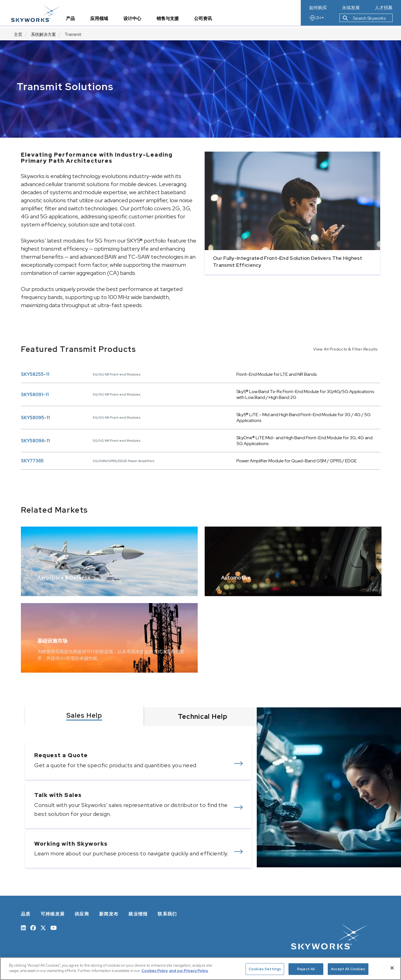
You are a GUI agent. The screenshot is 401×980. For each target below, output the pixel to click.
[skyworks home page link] (39, 14)
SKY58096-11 (35, 441)
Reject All (306, 969)
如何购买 (318, 8)
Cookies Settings (265, 969)
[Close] (392, 968)
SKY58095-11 (35, 418)
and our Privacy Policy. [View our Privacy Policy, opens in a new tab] (189, 971)
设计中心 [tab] (135, 21)
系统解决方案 (43, 34)
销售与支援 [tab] (170, 21)
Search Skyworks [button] (364, 20)
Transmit (73, 34)
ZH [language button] (316, 20)
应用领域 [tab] (102, 21)
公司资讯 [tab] (206, 21)
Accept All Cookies (348, 969)
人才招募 (384, 8)
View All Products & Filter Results (345, 349)
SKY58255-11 (35, 374)
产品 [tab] (73, 21)
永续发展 (351, 8)
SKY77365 (32, 461)
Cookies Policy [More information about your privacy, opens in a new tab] (155, 971)
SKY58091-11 (35, 395)
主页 (18, 34)
